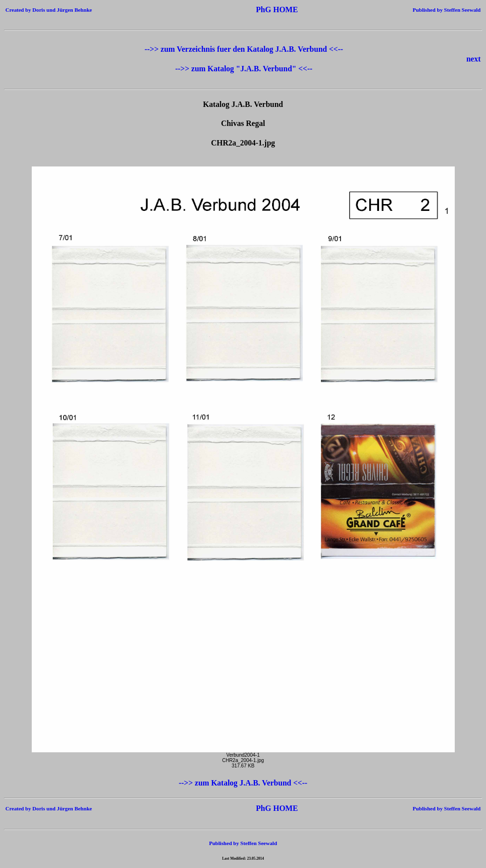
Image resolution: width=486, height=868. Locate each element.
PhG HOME (262, 10)
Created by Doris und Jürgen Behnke (49, 10)
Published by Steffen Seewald (447, 10)
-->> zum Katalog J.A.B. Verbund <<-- (243, 783)
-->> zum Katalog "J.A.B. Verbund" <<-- (244, 69)
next (474, 59)
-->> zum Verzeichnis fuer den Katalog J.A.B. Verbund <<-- (244, 49)
